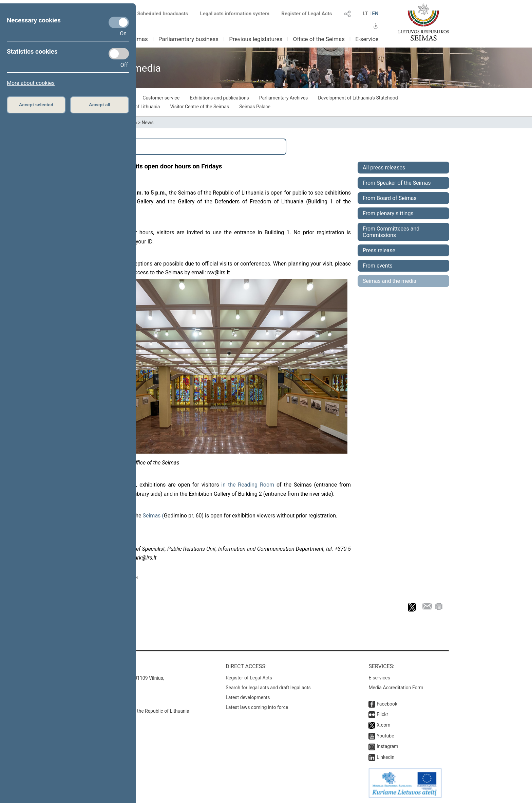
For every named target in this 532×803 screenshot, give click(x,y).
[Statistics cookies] (119, 54)
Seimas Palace (255, 107)
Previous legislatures (256, 39)
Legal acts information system (235, 14)
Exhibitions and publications (219, 98)
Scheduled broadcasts (159, 14)
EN (375, 14)
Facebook (387, 704)
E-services (379, 678)
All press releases (384, 168)
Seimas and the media (389, 281)
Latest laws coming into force (257, 707)
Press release (379, 250)
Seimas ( (153, 516)
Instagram (387, 746)
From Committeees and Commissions (391, 232)
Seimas (138, 39)
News (148, 123)
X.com (383, 725)
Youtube (385, 736)
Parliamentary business (188, 39)
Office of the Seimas (319, 39)
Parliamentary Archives (284, 98)
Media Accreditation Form (396, 688)
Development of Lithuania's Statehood (358, 98)
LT (365, 14)
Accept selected (36, 105)
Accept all (100, 105)
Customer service (161, 98)
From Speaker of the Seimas (397, 183)
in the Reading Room (248, 485)
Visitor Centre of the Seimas (199, 107)
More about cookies (31, 83)
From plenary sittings (388, 213)
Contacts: (97, 666)
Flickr (382, 714)
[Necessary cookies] (119, 22)
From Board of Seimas (390, 198)
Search (100, 147)
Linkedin (385, 757)
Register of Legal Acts (307, 14)
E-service (367, 39)
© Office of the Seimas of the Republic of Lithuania (136, 711)
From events (378, 266)
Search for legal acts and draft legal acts (268, 688)
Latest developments (248, 697)
